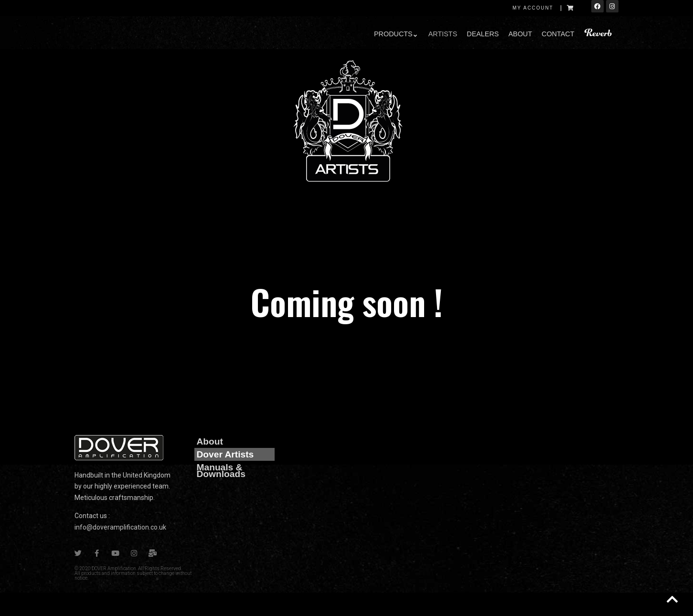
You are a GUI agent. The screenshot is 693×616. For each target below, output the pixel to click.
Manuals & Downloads (221, 470)
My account (533, 8)
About (210, 441)
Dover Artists (225, 454)
